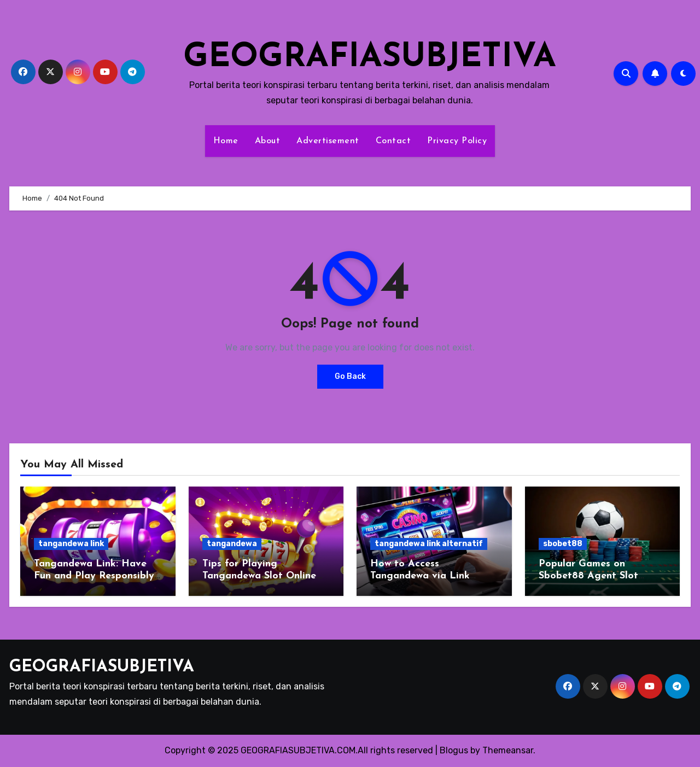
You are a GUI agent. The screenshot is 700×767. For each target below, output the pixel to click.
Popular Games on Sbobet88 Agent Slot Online (588, 576)
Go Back (350, 376)
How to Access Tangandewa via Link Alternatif (420, 576)
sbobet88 (563, 544)
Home (226, 141)
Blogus (454, 750)
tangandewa (232, 544)
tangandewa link (71, 544)
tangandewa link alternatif (429, 544)
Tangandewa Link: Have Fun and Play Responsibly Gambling (94, 576)
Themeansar (508, 750)
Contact (393, 141)
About (268, 141)
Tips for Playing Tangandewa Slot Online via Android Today (259, 576)
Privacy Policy (457, 141)
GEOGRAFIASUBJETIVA (370, 58)
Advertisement (328, 141)
